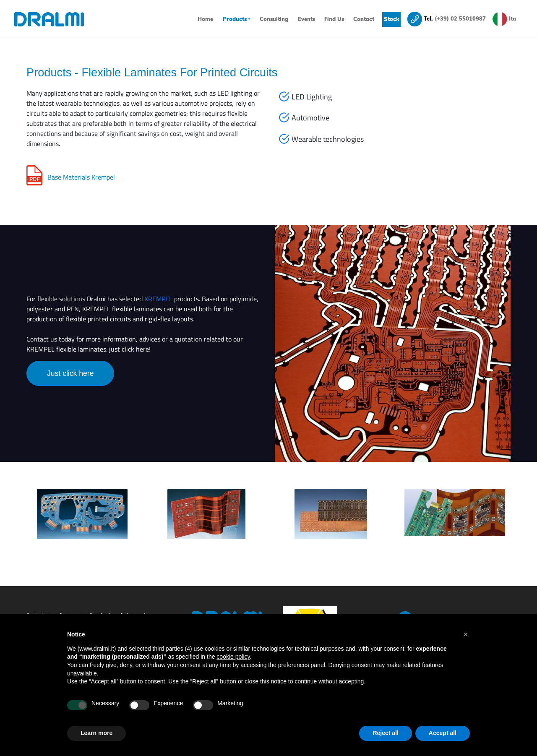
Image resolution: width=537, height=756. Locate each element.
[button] (466, 634)
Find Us (334, 19)
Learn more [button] (96, 733)
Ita (512, 18)
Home (206, 18)
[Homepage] (59, 19)
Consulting (274, 19)
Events (306, 19)
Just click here (70, 373)
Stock (392, 19)
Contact (364, 19)
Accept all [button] (443, 733)
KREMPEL (158, 299)
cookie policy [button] (233, 657)
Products (49, 72)
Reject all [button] (385, 733)
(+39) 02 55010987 (460, 18)
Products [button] (235, 19)
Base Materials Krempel (81, 177)
